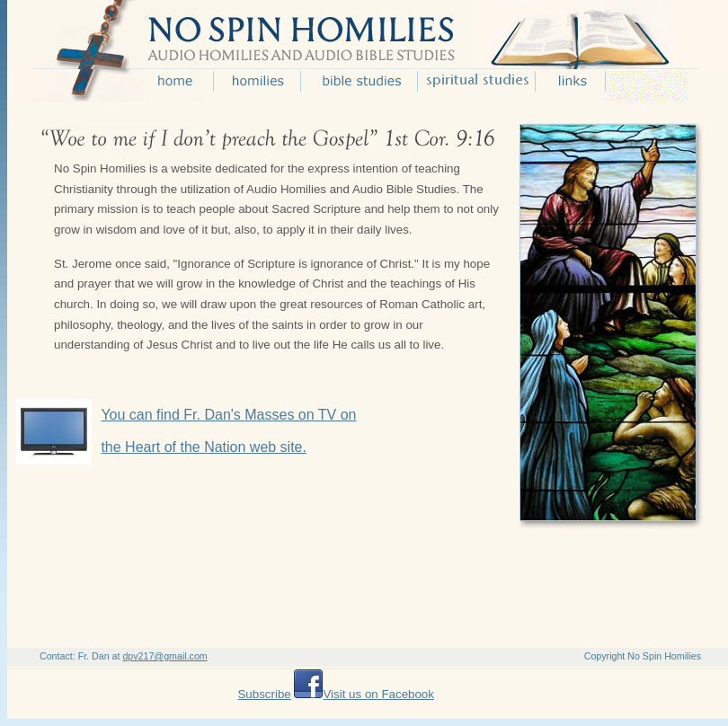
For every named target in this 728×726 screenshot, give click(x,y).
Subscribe (264, 694)
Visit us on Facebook (378, 694)
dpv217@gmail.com (164, 656)
